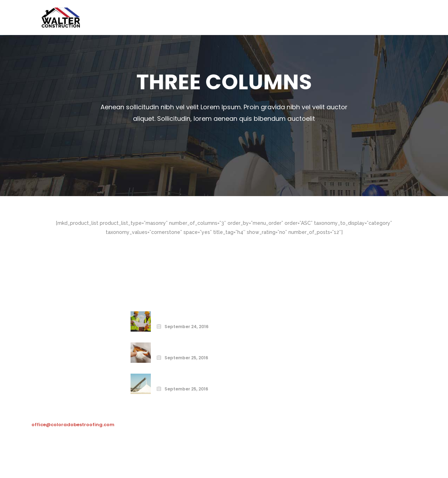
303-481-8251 (57, 403)
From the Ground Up (183, 345)
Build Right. (171, 376)
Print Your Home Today (188, 314)
